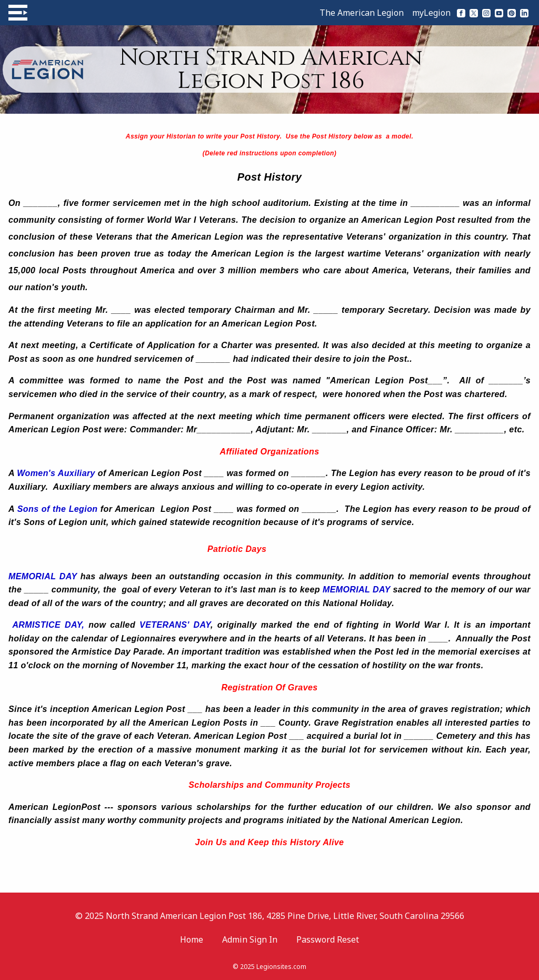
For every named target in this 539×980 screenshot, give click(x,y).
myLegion (431, 13)
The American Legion (362, 13)
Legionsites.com (281, 967)
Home (192, 939)
